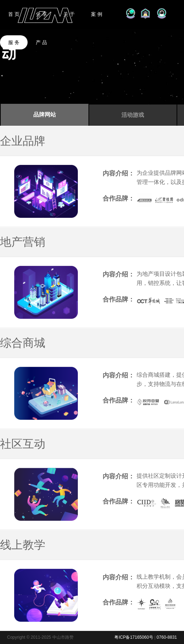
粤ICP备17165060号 (134, 637)
